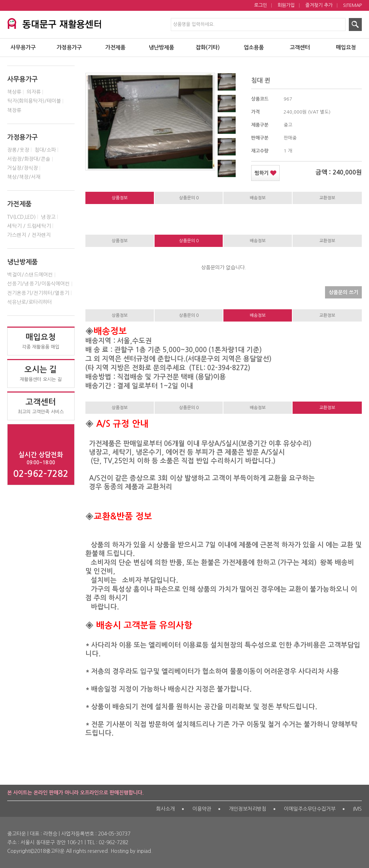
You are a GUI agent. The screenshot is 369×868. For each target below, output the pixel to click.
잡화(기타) (208, 47)
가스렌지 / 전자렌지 (29, 235)
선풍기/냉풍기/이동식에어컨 (39, 284)
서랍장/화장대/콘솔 (29, 159)
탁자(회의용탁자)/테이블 (34, 101)
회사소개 (165, 809)
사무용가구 (23, 47)
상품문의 (189, 198)
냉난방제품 (161, 47)
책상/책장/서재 (24, 177)
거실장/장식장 (23, 168)
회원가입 (286, 5)
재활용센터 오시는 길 (41, 373)
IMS (357, 809)
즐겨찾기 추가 (319, 5)
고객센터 (300, 47)
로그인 (261, 5)
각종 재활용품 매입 (41, 341)
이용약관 (202, 809)
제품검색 (0, 0)
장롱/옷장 (18, 150)
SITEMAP (352, 5)
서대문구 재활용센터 (54, 22)
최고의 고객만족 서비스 (41, 406)
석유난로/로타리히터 (30, 302)
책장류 (14, 110)
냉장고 (48, 217)
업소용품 (254, 47)
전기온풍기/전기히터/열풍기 (38, 293)
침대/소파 (45, 150)
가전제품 (115, 47)
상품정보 (120, 198)
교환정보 (327, 198)
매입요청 (346, 47)
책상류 (14, 92)
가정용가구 (69, 47)
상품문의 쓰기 (342, 291)
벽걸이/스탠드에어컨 (30, 275)
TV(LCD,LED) (21, 217)
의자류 (34, 92)
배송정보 (258, 198)
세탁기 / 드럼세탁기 (29, 226)
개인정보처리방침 (248, 809)
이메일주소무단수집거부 (310, 809)
